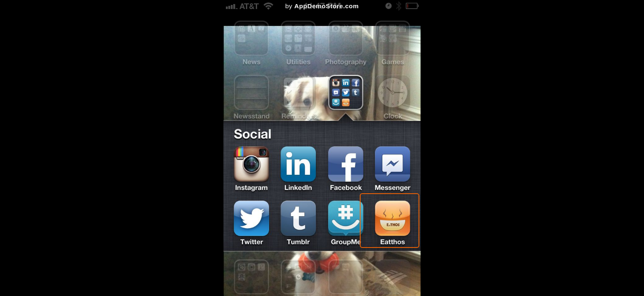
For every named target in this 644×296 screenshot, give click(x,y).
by (322, 6)
